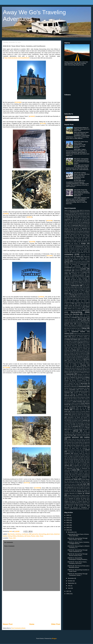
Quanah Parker (78, 429)
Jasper (76, 344)
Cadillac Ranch (68, 251)
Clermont (67, 264)
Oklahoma (72, 408)
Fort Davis (78, 297)
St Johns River (73, 467)
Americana (85, 218)
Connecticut (78, 267)
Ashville (76, 224)
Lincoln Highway (83, 361)
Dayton (75, 280)
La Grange (71, 353)
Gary (71, 307)
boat (80, 237)
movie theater (83, 390)
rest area (85, 433)
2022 (68, 523)
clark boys (78, 263)
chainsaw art (84, 255)
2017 (68, 591)
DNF (30, 534)
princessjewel (68, 428)
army (66, 224)
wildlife (66, 503)
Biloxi (88, 233)
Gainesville (78, 305)
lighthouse (86, 359)
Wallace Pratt (85, 495)
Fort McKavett (85, 298)
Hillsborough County (82, 330)
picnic (82, 419)
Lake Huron (69, 356)
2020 (68, 527)
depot (86, 280)
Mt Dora (72, 391)
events (66, 290)
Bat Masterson (75, 228)
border (86, 240)
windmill (72, 503)
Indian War (87, 338)
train (85, 484)
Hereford (74, 328)
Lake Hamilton (86, 355)
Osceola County (75, 411)
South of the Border (76, 462)
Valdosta (79, 490)
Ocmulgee (67, 406)
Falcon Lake (84, 290)
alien (67, 216)
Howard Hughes (83, 337)
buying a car (80, 248)
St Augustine (76, 465)
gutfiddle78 (80, 325)
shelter (71, 457)
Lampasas (68, 358)
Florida (72, 295)
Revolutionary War (69, 434)
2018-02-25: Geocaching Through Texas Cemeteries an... (77, 551)
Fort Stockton (74, 299)
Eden (81, 287)
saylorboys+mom (69, 450)
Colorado (67, 266)
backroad (75, 225)
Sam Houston (75, 444)
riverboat (79, 436)
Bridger (66, 245)
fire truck (74, 294)
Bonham (73, 239)
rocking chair (71, 439)
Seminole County (78, 453)
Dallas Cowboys (80, 277)
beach (81, 230)
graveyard (84, 321)
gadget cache (68, 305)
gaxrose (86, 308)
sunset (86, 473)
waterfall (71, 498)
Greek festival (73, 322)
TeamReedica (68, 478)
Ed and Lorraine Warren (72, 287)
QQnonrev (70, 429)
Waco (78, 495)
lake (88, 353)
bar (87, 225)
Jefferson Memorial (83, 346)
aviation (68, 225)
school (87, 450)
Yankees (66, 509)
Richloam (79, 434)
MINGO (78, 379)
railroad (75, 431)
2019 (68, 530)
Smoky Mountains (74, 459)
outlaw (66, 414)
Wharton (74, 501)
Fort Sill (66, 300)
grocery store (69, 324)
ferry (81, 292)
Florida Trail (81, 295)
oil (65, 408)
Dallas (73, 277)
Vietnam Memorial (69, 493)
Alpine (79, 216)
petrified (76, 419)
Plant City (77, 422)
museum (67, 393)
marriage (68, 370)
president (76, 426)
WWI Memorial (80, 506)
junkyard (78, 349)
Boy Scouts (11, 534)
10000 (66, 210)
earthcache (75, 286)
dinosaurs (76, 281)
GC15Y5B (49, 221)
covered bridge (79, 271)
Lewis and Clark (71, 359)
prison (75, 428)
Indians (75, 340)
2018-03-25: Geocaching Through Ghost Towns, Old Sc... (77, 539)
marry (74, 370)
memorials (70, 374)
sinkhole (75, 458)
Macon (86, 367)
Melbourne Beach (85, 373)
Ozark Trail (81, 414)
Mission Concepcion (77, 381)
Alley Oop (73, 216)
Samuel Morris (84, 444)
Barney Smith (79, 227)
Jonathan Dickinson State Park (80, 347)
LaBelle (77, 353)
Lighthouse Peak (72, 361)
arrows (71, 224)
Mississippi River (69, 385)
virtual (87, 493)
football (88, 295)
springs (67, 465)
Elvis (70, 289)
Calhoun (78, 251)
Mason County (68, 371)
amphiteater (68, 219)
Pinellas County (77, 420)
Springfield (85, 464)
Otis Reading (72, 413)
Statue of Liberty (84, 470)
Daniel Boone (71, 278)
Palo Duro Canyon (80, 416)
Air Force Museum (79, 213)
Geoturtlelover (84, 317)
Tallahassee (87, 475)
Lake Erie (78, 355)
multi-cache (79, 391)
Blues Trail (74, 237)
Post (87, 423)
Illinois (73, 338)
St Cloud (84, 465)
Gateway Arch (71, 308)
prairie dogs (67, 426)
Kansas (85, 349)
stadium (88, 467)
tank (67, 476)
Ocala (77, 403)
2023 (68, 520)
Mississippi (84, 383)
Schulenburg (71, 452)
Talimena (80, 475)
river (72, 436)
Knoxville (71, 352)
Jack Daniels (73, 343)
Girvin (72, 321)
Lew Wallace (87, 358)
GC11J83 (43, 123)
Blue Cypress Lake (75, 236)
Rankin (85, 431)
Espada (82, 289)
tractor (73, 484)
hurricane (67, 338)
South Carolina (80, 461)
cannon (85, 251)
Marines (79, 368)
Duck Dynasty (76, 284)
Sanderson (85, 447)
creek (66, 274)
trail (78, 484)
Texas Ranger (86, 479)
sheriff (77, 457)
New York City (74, 400)
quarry (86, 429)
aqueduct (71, 222)
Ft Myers (67, 304)
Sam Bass (67, 444)
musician (76, 393)
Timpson (83, 481)
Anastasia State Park (79, 219)
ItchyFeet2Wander (84, 341)
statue (74, 470)
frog (87, 302)
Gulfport (73, 325)
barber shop (67, 227)
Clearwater (85, 263)
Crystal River (84, 274)
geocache (35, 534)
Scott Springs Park (82, 452)
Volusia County (71, 495)
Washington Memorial (79, 497)
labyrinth (83, 353)
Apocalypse (79, 221)
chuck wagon (84, 260)
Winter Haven (86, 503)
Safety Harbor (79, 442)
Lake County (71, 355)
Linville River (78, 362)
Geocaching (42, 534)
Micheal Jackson (84, 376)
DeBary (80, 280)
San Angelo (68, 445)
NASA (66, 394)
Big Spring (69, 233)
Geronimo (73, 319)
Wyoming (75, 507)
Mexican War (68, 376)
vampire (86, 490)
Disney (82, 281)
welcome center (80, 500)
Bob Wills (85, 237)
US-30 (73, 490)
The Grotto (69, 481)
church (67, 261)
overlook (73, 414)
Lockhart (74, 364)
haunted (87, 327)
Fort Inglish (67, 298)
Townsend (67, 484)
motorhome (81, 388)
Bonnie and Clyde (82, 239)
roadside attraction (72, 437)
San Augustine (86, 445)
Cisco (75, 261)
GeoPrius (86, 314)
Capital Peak (80, 253)
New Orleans (74, 399)
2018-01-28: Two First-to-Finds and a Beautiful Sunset (78, 567)
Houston (74, 337)
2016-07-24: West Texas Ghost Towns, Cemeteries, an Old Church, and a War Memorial (81, 145)
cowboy (73, 272)
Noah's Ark (82, 400)
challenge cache (69, 256)
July (69, 586)
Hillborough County (69, 330)
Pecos (78, 417)
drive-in (86, 283)
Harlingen (81, 327)
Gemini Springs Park (70, 310)
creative (84, 272)
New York (67, 400)
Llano (68, 364)
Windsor (79, 503)
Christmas (75, 260)
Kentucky (67, 350)
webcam (78, 498)
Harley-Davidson (73, 327)
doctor (66, 283)
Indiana (68, 340)
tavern (78, 476)
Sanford (66, 448)
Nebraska (67, 397)
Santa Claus (75, 448)
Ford (67, 297)
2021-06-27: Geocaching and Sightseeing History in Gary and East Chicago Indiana (82, 161)
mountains (72, 390)
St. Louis (81, 467)
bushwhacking (79, 247)
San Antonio (77, 445)
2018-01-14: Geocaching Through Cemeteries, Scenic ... (77, 575)
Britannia (78, 245)
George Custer (79, 316)
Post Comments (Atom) (18, 628)
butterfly (72, 248)
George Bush (68, 316)
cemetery (18, 534)
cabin (86, 248)
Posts (68, 117)
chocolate (67, 259)
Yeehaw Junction (82, 509)
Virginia (80, 493)
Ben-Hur (74, 231)
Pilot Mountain (68, 420)
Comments (70, 120)
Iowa (88, 340)
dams (88, 277)
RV (65, 442)
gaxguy (79, 308)
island (76, 341)
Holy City (81, 334)
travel (74, 486)
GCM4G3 (41, 297)
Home (32, 624)
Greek (66, 322)
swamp (73, 475)
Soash (66, 461)
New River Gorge (84, 399)
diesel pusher (68, 281)
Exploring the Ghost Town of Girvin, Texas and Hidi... (78, 535)
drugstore (67, 284)
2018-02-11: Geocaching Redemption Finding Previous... (78, 559)
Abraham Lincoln (84, 212)
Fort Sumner (83, 300)
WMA (77, 504)
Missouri (79, 385)
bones (66, 239)
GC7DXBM (6, 367)
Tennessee (68, 479)
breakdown (67, 243)
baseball (66, 228)
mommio (86, 385)
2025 (68, 515)
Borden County (77, 240)
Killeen (15, 536)
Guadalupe (80, 324)
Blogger (54, 638)
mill (68, 379)
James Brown (86, 343)
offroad (80, 406)
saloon (86, 442)
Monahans (20, 536)
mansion (67, 368)
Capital (73, 253)
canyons (67, 253)
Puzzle (33, 536)
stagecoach (69, 468)
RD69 (79, 433)
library (79, 359)
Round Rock (73, 441)
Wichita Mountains (83, 501)
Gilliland (66, 321)
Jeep (88, 344)
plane (71, 422)
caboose (66, 250)
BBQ (75, 230)
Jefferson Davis (71, 346)
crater (79, 272)
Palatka (72, 416)
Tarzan (72, 476)
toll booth (72, 482)
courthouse (25, 534)
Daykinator (67, 280)
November (71, 578)
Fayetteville (75, 292)
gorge (77, 321)
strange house (68, 473)
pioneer (85, 420)
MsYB (66, 391)
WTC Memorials (69, 506)
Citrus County (81, 261)
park (88, 416)
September (71, 583)
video (86, 492)
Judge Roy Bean (69, 349)
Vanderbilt (67, 492)
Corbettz (86, 267)
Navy (87, 396)
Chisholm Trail (83, 258)
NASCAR (73, 394)
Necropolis (73, 397)
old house (27, 536)
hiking (84, 328)
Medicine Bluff (68, 373)
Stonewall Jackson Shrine (80, 472)
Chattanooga (87, 257)
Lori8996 (75, 365)
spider (78, 464)
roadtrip (87, 437)
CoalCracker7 (84, 264)
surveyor (67, 475)
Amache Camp (86, 216)
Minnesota (85, 379)
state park (67, 470)
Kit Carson (82, 350)
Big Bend (87, 231)
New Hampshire (82, 397)
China (75, 258)
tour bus (86, 482)
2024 (68, 518)
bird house (80, 234)
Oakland (88, 402)
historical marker (78, 332)
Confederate (68, 267)
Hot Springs (85, 335)
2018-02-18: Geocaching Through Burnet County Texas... (77, 555)
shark (86, 453)
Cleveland (74, 264)
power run (84, 425)
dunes (88, 284)
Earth (67, 286)
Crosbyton (75, 274)
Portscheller (81, 423)
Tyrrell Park (81, 489)
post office (67, 425)
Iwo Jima (67, 343)
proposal (81, 428)
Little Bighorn (86, 362)
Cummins (67, 275)
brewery (76, 244)
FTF (73, 304)
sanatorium (77, 447)
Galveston (85, 305)
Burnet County (68, 247)
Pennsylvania (68, 419)
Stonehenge (67, 472)
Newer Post (8, 624)
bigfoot (75, 233)
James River (69, 344)
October (70, 581)
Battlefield (85, 228)
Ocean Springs (74, 405)
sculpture (67, 453)
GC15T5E (32, 242)
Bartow (86, 227)
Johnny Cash (68, 347)
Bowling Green (68, 242)
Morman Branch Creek (70, 388)
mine (72, 379)
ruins (87, 441)
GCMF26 (6, 214)
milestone (80, 377)
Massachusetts (78, 371)
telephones (84, 478)
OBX (73, 403)
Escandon (75, 289)
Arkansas (85, 222)
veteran (80, 492)
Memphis (80, 374)
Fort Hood (85, 297)
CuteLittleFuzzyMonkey (78, 275)
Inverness (83, 340)
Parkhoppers (71, 417)
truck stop (76, 487)
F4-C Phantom (75, 290)
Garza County (78, 307)
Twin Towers (69, 489)
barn (73, 227)
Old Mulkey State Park (79, 410)
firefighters (81, 294)
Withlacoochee (70, 504)
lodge (81, 364)
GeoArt (78, 310)
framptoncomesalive (69, 302)
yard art (73, 509)
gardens (66, 307)
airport (88, 213)
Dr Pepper (72, 283)
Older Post (56, 624)
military (87, 377)
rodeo (37, 536)
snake (82, 459)
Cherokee (69, 258)
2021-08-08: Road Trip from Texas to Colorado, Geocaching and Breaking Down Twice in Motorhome (82, 193)
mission (67, 380)
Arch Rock (78, 222)
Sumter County (78, 473)
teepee (76, 478)
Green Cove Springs (83, 322)
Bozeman (86, 242)
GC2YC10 (27, 483)
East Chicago (86, 286)
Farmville (67, 292)
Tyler (75, 489)
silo (70, 458)
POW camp (76, 425)
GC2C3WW (18, 102)
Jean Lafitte (82, 344)
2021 (68, 525)
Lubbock (67, 367)
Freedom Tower (80, 302)
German (66, 319)
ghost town (50, 534)
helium (68, 328)
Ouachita (80, 413)
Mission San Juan (74, 384)
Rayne (74, 433)
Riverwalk (85, 436)
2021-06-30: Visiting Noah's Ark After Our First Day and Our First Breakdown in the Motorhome (82, 176)
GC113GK (50, 256)
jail (79, 343)
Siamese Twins (84, 457)
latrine (74, 358)
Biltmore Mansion (71, 234)
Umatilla (66, 490)
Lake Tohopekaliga (78, 356)
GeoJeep (76, 314)
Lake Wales (87, 356)
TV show (88, 487)
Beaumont (67, 231)
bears (86, 230)
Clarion (71, 263)
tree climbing (68, 487)
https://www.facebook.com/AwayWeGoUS (17, 58)
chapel (78, 256)
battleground (68, 230)
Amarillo (69, 218)
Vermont (73, 492)
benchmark (81, 231)
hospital (78, 335)
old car (82, 408)
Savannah (85, 448)
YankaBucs (84, 507)
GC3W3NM (37, 488)
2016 (68, 594)
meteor (86, 374)
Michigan (67, 378)
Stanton (77, 468)
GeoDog (67, 314)
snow (87, 459)
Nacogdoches (84, 393)
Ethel (87, 289)
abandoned (73, 212)
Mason (86, 370)
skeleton (81, 458)
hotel (66, 337)
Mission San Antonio (76, 382)
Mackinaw (79, 367)
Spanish (72, 464)
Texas (42, 536)
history (10, 536)
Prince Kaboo (84, 426)
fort (71, 296)
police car (83, 422)
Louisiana (83, 365)
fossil (85, 301)
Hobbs (75, 334)
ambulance (77, 218)
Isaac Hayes (69, 341)
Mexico (76, 376)
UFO (87, 489)
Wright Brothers (84, 504)
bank (83, 225)
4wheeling (87, 210)
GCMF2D (29, 217)
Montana (74, 387)
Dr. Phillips (79, 283)
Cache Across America (82, 250)
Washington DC (68, 497)
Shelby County (68, 455)
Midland (73, 377)
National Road (79, 396)
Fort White (76, 301)
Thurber (76, 481)
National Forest (83, 394)
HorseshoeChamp (69, 335)
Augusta (82, 224)
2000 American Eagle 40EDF (76, 210)
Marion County (86, 368)
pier (87, 419)
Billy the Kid (82, 233)
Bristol (72, 245)
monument (83, 387)
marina (73, 368)
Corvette (67, 269)
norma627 (69, 402)
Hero (79, 328)
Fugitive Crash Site (83, 304)
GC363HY (32, 116)
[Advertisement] (31, 607)
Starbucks (85, 468)
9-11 (67, 212)
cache (72, 250)
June (70, 588)
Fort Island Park (76, 298)
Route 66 (81, 441)
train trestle (68, 486)
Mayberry (86, 371)
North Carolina (78, 402)
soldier (72, 461)
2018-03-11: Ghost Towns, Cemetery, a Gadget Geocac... (78, 543)
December (71, 532)
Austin (88, 224)
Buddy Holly (85, 245)
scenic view (79, 450)
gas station (86, 307)
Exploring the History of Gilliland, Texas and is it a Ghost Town (82, 129)
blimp (66, 236)
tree (87, 486)
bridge (83, 243)
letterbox (80, 358)
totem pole (79, 482)
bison (87, 234)
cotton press (75, 269)
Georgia (75, 317)
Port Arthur (73, 423)
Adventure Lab (68, 213)
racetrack (67, 431)
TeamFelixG (84, 476)
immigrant (80, 338)
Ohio (85, 406)
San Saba (69, 447)
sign (65, 458)
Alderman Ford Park (85, 215)
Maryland (80, 370)
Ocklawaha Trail (84, 405)
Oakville (68, 403)
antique (72, 221)
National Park (69, 396)
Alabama (69, 215)
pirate (66, 422)
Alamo (76, 215)
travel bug (81, 486)
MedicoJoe (76, 373)
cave (87, 253)
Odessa (73, 406)
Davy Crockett (83, 278)
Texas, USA (12, 538)
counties (83, 269)
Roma (83, 439)
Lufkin (73, 367)
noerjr (88, 400)
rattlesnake (67, 433)
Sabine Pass (71, 442)
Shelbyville (77, 455)
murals (86, 391)
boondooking (68, 240)
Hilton (66, 332)
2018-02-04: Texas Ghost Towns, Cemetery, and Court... (77, 563)
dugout (83, 284)
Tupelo (82, 487)
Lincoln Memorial (69, 362)
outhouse (86, 413)
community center (80, 266)
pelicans (85, 417)
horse (87, 334)
